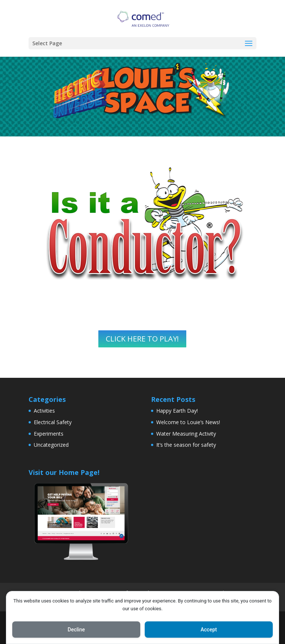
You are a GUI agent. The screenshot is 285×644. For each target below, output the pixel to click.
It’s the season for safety (186, 445)
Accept (209, 630)
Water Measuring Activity (186, 434)
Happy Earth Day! (177, 411)
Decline (76, 630)
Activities (44, 411)
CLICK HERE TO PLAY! (142, 339)
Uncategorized (51, 445)
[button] (249, 44)
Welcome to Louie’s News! (188, 422)
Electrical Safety (53, 422)
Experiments (49, 434)
